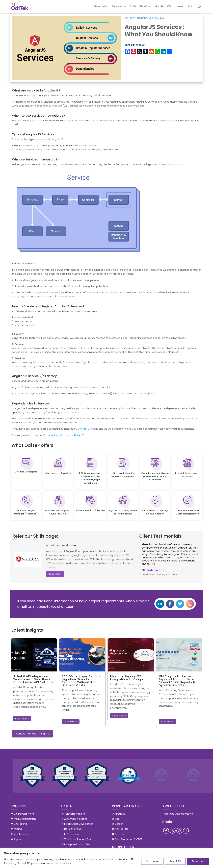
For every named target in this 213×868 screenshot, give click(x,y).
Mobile (159, 7)
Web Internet (176, 7)
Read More (55, 574)
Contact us (84, 429)
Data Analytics (71, 829)
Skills (133, 7)
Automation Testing (74, 819)
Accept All (198, 861)
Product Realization (23, 819)
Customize (152, 861)
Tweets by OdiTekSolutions (178, 814)
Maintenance (20, 834)
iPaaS (144, 7)
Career (117, 824)
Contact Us (120, 829)
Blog (116, 819)
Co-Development (22, 814)
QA (190, 7)
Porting (16, 829)
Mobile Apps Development (78, 824)
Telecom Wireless (73, 814)
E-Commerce (71, 834)
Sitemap (118, 834)
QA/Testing (19, 824)
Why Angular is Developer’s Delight (62, 435)
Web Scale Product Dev (76, 839)
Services (117, 7)
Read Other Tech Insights (32, 734)
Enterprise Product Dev (76, 844)
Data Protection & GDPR (127, 839)
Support (17, 839)
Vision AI (99, 7)
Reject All (175, 861)
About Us (118, 814)
